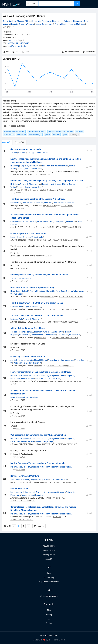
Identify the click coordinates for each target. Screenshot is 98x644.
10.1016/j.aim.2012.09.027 (66, 444)
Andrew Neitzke (61, 24)
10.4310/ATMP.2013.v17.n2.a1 (22, 501)
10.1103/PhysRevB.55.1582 (70, 227)
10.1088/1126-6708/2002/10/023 (65, 240)
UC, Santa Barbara (60, 480)
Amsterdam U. (27, 332)
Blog (49, 610)
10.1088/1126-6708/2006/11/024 (65, 338)
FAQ (49, 573)
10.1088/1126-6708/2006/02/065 (65, 309)
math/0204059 (46, 256)
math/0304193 (22, 268)
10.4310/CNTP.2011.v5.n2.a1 (22, 520)
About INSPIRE (49, 546)
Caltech (25, 291)
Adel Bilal (48, 203)
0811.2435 (21, 400)
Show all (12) (74, 135)
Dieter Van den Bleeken (23, 363)
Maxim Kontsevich (18, 397)
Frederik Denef (16, 237)
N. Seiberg (15, 166)
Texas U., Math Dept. (77, 24)
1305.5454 (13, 40)
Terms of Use (49, 559)
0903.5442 (21, 429)
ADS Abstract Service (18, 46)
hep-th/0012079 (40, 309)
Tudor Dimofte (16, 480)
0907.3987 (46, 444)
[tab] (10, 142)
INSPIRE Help (49, 577)
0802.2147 (21, 350)
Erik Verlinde (62, 335)
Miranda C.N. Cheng (42, 332)
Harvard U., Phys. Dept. (56, 291)
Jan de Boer (15, 332)
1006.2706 (57, 517)
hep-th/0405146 (47, 297)
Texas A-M (39, 495)
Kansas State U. (65, 467)
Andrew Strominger (38, 291)
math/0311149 (22, 281)
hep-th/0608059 (40, 338)
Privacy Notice (49, 555)
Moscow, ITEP (23, 21)
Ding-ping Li (60, 221)
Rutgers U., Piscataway (42, 21)
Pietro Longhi (58, 21)
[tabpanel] (49, 338)
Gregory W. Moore (26, 24)
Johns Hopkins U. (43, 153)
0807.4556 (38, 366)
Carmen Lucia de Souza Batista (23, 221)
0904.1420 (44, 482)
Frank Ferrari (15, 203)
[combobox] (56, 4)
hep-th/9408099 (50, 190)
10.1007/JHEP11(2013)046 (18, 43)
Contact (49, 623)
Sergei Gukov (36, 480)
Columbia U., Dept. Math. (33, 237)
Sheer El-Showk (40, 360)
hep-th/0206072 (40, 240)
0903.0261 (21, 416)
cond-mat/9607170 (47, 227)
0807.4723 (55, 381)
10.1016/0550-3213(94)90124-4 (38, 174)
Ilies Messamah (67, 360)
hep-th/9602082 (50, 206)
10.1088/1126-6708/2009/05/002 (61, 366)
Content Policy (49, 550)
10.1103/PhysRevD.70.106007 (71, 297)
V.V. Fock (14, 278)
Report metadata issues (49, 582)
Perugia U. (70, 221)
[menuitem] (93, 4)
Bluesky (49, 615)
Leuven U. (37, 363)
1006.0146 (56, 498)
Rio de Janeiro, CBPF (45, 221)
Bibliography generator (49, 596)
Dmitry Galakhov (9, 21)
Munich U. (22, 153)
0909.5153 (21, 457)
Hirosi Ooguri (16, 291)
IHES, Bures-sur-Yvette (35, 467)
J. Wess (14, 153)
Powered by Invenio (49, 636)
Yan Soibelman (32, 397)
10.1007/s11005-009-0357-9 (65, 482)
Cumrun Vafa (72, 291)
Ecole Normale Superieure (32, 203)
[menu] (89, 4)
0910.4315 (21, 470)
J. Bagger (31, 153)
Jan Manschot (38, 335)
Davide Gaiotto (16, 376)
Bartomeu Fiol (16, 307)
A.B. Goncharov (25, 278)
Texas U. (14, 24)
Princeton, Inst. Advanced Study (55, 166)
